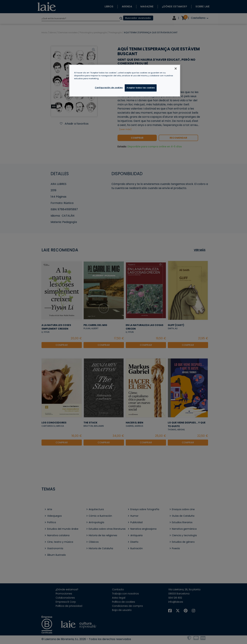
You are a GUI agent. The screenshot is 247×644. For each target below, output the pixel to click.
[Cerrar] (176, 69)
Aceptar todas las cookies (141, 88)
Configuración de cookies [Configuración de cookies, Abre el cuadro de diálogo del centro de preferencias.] (109, 88)
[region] (125, 81)
